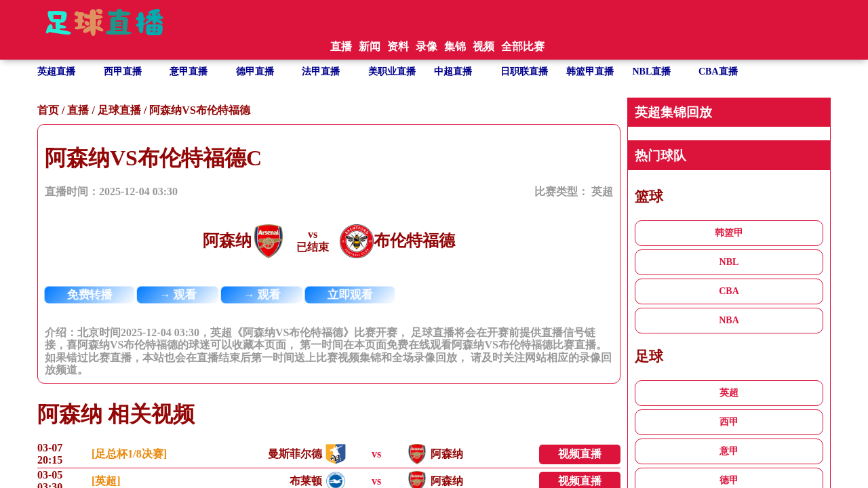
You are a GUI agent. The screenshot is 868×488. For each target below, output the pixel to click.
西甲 (729, 422)
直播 (78, 110)
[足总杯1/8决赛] (129, 454)
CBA (729, 291)
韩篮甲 (729, 233)
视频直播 (580, 454)
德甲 (729, 480)
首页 (48, 110)
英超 (602, 191)
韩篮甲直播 (590, 72)
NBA (729, 320)
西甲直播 (123, 72)
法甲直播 (321, 72)
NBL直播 (652, 72)
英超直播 (56, 72)
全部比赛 (523, 46)
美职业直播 (392, 72)
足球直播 (119, 110)
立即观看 (350, 295)
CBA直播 (718, 72)
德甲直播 (255, 72)
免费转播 (90, 295)
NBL (729, 262)
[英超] (106, 481)
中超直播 (453, 72)
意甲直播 (189, 72)
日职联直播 (524, 72)
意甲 (729, 451)
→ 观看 (178, 295)
